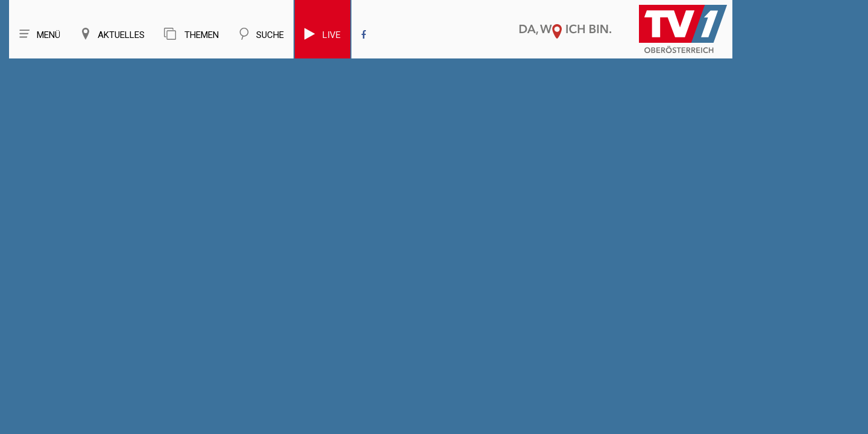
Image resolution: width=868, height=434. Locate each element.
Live (322, 34)
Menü (39, 34)
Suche (261, 34)
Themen (191, 34)
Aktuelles (112, 34)
